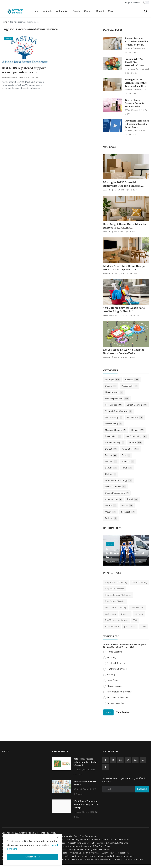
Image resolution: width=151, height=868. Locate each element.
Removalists (113, 436)
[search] (146, 11)
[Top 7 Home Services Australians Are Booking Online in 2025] (126, 292)
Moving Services (115, 686)
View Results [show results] (123, 712)
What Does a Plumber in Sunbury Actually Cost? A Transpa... (86, 804)
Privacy (119, 859)
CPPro (127, 110)
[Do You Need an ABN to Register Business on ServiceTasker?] (126, 334)
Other (111, 512)
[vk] (143, 760)
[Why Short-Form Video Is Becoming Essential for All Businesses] (113, 126)
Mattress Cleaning (116, 430)
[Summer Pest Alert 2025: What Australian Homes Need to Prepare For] (113, 43)
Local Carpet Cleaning (116, 608)
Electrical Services (116, 663)
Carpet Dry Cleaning (115, 589)
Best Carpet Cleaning (115, 601)
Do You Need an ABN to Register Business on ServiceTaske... (124, 351)
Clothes (88, 11)
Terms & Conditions (134, 859)
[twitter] (113, 760)
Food (126, 455)
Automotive (62, 11)
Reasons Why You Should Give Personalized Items (135, 62)
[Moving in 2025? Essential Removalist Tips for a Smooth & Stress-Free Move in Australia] (113, 84)
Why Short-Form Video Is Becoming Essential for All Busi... (137, 124)
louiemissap (130, 69)
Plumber (137, 430)
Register (137, 3)
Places (127, 506)
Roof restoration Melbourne (118, 595)
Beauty (76, 11)
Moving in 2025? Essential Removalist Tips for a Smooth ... (136, 83)
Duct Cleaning (114, 417)
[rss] (105, 767)
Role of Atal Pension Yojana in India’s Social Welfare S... (85, 762)
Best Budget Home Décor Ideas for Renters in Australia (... (125, 226)
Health (136, 443)
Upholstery (135, 417)
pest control (130, 627)
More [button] (112, 11)
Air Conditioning (137, 436)
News (127, 468)
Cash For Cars (137, 608)
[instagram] (120, 760)
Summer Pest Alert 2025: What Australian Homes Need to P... (137, 41)
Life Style (113, 380)
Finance (111, 462)
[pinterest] (128, 760)
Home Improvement (117, 399)
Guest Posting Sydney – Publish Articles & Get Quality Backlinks (98, 843)
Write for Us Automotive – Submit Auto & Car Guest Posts (83, 846)
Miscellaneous (114, 392)
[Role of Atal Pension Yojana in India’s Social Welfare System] (62, 764)
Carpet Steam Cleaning (116, 582)
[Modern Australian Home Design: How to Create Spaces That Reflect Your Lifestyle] (126, 250)
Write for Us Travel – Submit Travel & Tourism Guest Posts (85, 859)
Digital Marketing (116, 487)
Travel (132, 499)
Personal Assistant (116, 703)
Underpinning (113, 424)
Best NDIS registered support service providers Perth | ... (24, 70)
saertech (128, 48)
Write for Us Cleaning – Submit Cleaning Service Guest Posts (83, 849)
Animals (48, 11)
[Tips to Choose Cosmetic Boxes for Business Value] (113, 105)
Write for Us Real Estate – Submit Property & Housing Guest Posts (103, 856)
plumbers (139, 614)
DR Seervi (78, 789)
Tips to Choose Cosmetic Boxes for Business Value (135, 103)
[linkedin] (135, 760)
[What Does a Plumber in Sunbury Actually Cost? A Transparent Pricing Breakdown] (62, 806)
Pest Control (113, 405)
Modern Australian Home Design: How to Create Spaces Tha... (124, 268)
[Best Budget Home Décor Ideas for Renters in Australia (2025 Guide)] (126, 208)
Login (128, 3)
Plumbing (111, 657)
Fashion (111, 518)
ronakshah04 (112, 562)
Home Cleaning (115, 652)
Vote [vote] (108, 712)
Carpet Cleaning (137, 405)
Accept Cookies (32, 857)
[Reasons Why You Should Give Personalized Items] (113, 64)
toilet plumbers (112, 627)
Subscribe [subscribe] (142, 789)
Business (132, 380)
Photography (129, 386)
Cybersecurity (114, 499)
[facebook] (105, 760)
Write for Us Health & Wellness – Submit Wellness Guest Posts (100, 853)
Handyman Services (117, 669)
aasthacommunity (9, 78)
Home (36, 11)
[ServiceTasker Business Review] (62, 786)
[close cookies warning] (58, 837)
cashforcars (111, 614)
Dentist (100, 11)
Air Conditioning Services (119, 692)
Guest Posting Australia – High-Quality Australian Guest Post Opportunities (62, 836)
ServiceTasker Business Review (85, 783)
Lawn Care (112, 680)
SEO (135, 620)
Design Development (117, 493)
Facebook (128, 512)
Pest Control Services (118, 697)
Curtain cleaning (115, 443)
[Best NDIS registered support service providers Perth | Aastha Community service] (25, 49)
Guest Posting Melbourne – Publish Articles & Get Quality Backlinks (98, 840)
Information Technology (119, 480)
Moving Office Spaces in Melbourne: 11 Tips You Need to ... (125, 553)
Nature (111, 506)
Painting (111, 675)
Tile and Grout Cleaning (119, 411)
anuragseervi (109, 315)
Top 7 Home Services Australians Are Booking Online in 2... (124, 309)
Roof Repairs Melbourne (116, 620)
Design (111, 386)
